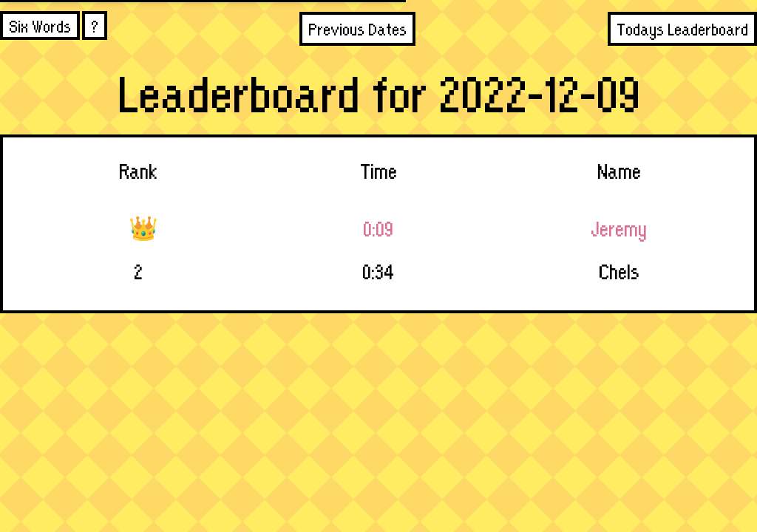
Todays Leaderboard (682, 28)
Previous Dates (357, 28)
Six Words (40, 25)
